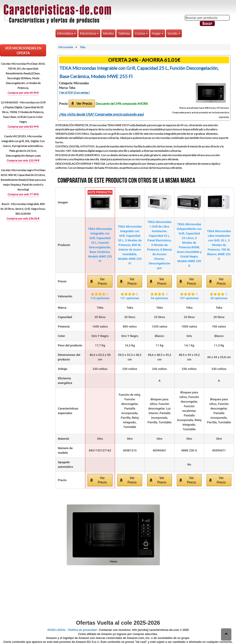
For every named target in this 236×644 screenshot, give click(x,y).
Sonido (174, 33)
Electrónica (89, 33)
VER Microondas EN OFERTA (23, 51)
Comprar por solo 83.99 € (23, 127)
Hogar (158, 33)
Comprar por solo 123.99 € (23, 160)
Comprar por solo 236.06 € (23, 218)
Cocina (141, 33)
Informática (66, 33)
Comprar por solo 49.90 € (23, 93)
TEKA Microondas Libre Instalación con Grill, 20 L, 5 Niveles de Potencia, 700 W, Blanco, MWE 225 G (219, 245)
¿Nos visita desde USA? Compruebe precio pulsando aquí (101, 114)
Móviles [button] (108, 33)
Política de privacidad (82, 630)
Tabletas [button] (124, 33)
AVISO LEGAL (56, 630)
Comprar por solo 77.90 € (23, 194)
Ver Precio (84, 103)
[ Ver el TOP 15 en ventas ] (74, 92)
